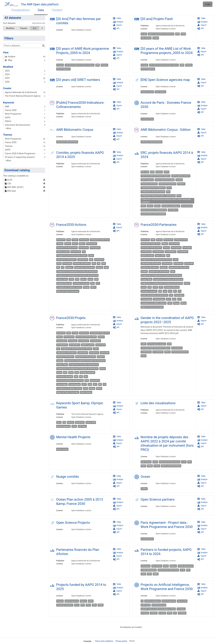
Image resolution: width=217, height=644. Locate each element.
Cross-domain (187, 206)
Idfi (99, 263)
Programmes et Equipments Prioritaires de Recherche (77, 271)
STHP (74, 426)
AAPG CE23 (146, 605)
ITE (63, 268)
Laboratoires (83, 260)
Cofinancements (181, 240)
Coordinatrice (158, 252)
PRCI (179, 196)
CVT (98, 283)
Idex (94, 263)
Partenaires (84, 240)
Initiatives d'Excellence (82, 263)
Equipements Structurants (159, 271)
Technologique (159, 299)
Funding (179, 180)
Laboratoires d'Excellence (66, 260)
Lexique (60, 244)
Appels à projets (63, 252)
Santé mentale (62, 449)
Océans (144, 489)
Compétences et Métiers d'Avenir (69, 287)
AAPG (166, 172)
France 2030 (76, 252)
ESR (96, 279)
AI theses (145, 613)
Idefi (104, 263)
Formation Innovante (81, 283)
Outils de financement (167, 184)
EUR (171, 295)
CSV (8, 184)
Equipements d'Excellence (85, 268)
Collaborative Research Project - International (158, 196)
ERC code (145, 172)
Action (75, 244)
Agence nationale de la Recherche (161, 34)
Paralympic (80, 422)
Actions (68, 244)
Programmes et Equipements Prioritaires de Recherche (77, 275)
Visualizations (20, 10)
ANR (178, 34)
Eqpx (106, 268)
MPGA (93, 287)
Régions (173, 566)
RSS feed (10, 191)
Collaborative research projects (153, 192)
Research (181, 184)
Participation (95, 248)
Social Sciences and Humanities (153, 214)
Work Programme (64, 69)
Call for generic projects (181, 176)
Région (82, 244)
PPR (77, 279)
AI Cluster (182, 613)
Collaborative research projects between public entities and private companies (166, 201)
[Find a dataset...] (24, 46)
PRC (168, 192)
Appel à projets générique (171, 466)
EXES (59, 263)
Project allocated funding (165, 180)
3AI (175, 613)
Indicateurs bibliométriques (67, 142)
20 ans (144, 34)
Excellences (99, 260)
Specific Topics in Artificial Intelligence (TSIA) (158, 609)
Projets (156, 38)
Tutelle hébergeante (149, 570)
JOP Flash (82, 426)
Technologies (146, 299)
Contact (57, 10)
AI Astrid (162, 613)
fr (131, 641)
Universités (67, 263)
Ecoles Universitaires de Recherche (154, 295)
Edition (150, 206)
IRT (58, 268)
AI (142, 601)
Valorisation (179, 295)
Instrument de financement (67, 248)
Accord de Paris (147, 119)
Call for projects (147, 180)
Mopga (86, 287)
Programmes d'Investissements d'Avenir (72, 256)
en (133, 641)
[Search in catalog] (43, 46)
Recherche (61, 240)
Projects (104, 65)
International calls (159, 605)
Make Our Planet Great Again (68, 291)
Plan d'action (146, 38)
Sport (59, 422)
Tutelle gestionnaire (186, 566)
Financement (92, 244)
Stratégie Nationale (64, 283)
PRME (150, 466)
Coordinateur (146, 252)
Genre (144, 356)
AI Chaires (181, 609)
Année (90, 279)
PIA (84, 252)
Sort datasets (9, 23)
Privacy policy (121, 641)
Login (208, 4)
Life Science (173, 210)
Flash (183, 34)
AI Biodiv (154, 613)
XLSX (9, 180)
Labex (91, 256)
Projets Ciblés (62, 279)
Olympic (71, 422)
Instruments (84, 248)
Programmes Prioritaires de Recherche (168, 279)
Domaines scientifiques (171, 206)
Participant (187, 248)
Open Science (160, 92)
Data (41, 10)
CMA (170, 303)
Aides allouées (86, 392)
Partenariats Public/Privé (100, 240)
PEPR (71, 279)
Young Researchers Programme (153, 188)
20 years (60, 65)
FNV (92, 283)
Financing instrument (149, 184)
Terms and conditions (104, 641)
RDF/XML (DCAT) (14, 187)
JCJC (169, 188)
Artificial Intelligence (153, 601)
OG (64, 422)
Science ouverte (147, 92)
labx (91, 260)
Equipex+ (69, 268)
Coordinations (171, 252)
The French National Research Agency (80, 65)
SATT (169, 299)
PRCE (143, 206)
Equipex (99, 268)
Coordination (183, 252)
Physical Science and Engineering (154, 210)
